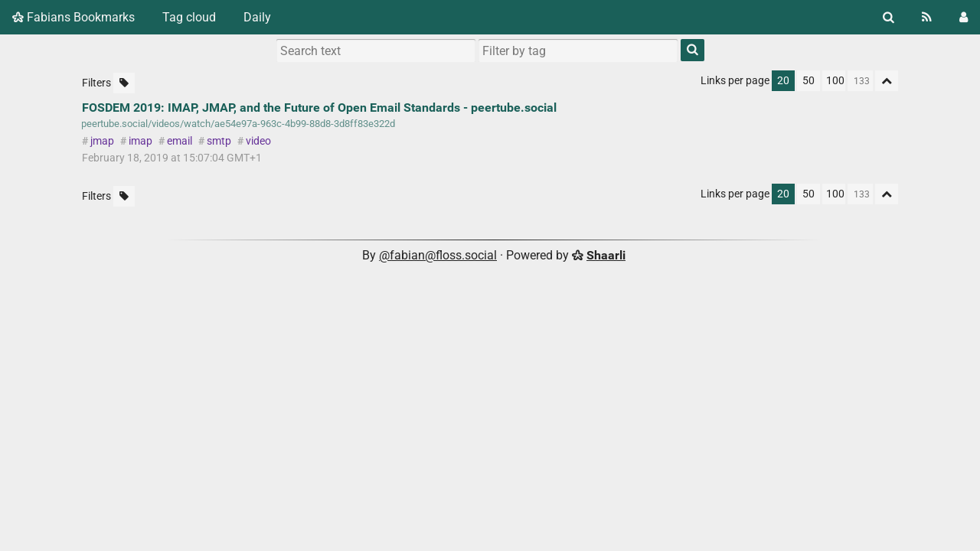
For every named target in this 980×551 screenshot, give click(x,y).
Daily (257, 17)
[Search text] (376, 51)
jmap (102, 141)
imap (140, 141)
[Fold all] (887, 81)
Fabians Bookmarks (73, 17)
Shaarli (606, 255)
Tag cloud (189, 17)
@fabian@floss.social (438, 255)
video (258, 141)
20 (783, 81)
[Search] (889, 17)
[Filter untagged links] (124, 83)
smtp (219, 141)
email (180, 141)
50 (808, 81)
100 (835, 81)
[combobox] (578, 51)
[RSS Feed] (927, 17)
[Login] (964, 17)
